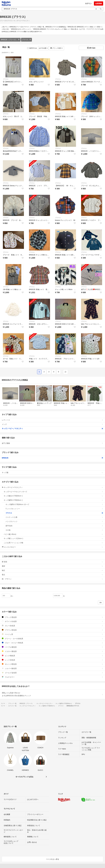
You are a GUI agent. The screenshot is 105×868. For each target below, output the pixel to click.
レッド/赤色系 (52, 660)
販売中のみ (32, 48)
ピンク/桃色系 (52, 656)
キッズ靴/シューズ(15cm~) (53, 538)
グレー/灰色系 (52, 626)
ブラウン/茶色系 (52, 630)
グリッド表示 (56, 48)
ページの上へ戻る (53, 859)
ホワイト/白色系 (52, 621)
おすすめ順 (43, 48)
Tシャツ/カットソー (54, 509)
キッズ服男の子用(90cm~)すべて (54, 504)
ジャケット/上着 (54, 517)
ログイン (88, 3)
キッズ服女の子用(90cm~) (53, 496)
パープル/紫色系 (52, 647)
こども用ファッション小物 (53, 543)
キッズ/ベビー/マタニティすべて (53, 492)
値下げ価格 (52, 443)
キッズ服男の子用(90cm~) (53, 500)
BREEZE (52, 458)
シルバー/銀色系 (52, 668)
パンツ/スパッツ (54, 521)
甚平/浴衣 (54, 526)
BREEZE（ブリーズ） (10, 40)
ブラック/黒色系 (52, 617)
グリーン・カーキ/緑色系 (52, 639)
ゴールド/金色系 (52, 673)
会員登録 (99, 3)
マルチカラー (52, 677)
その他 (54, 530)
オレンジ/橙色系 (52, 664)
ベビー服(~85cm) (53, 534)
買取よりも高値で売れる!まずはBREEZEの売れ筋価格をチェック (52, 694)
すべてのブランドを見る (24, 777)
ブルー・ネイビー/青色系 (52, 643)
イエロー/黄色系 (52, 651)
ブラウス (26, 40)
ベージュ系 (52, 634)
